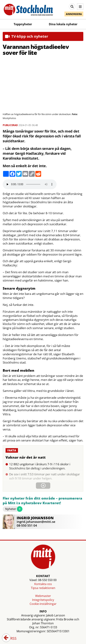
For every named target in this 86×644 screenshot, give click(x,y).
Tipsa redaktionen (43, 588)
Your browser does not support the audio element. (30, 184)
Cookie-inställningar (43, 604)
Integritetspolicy (43, 600)
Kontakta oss (43, 584)
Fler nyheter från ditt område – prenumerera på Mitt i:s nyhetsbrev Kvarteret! (42, 501)
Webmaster (43, 596)
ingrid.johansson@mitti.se (36, 522)
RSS (11, 639)
